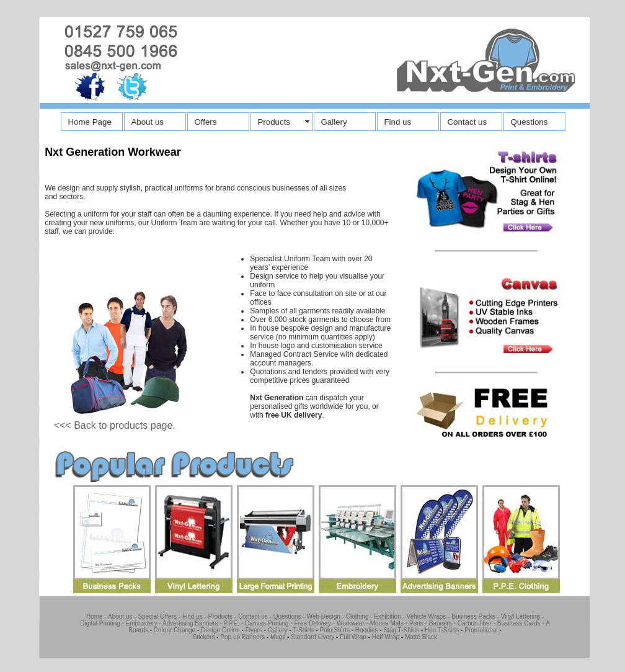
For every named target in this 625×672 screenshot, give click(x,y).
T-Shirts (303, 630)
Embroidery (142, 623)
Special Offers (157, 616)
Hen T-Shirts (442, 630)
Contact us (467, 122)
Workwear (351, 623)
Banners (441, 623)
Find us (397, 122)
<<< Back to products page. (115, 425)
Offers (205, 122)
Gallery (334, 122)
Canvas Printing (267, 623)
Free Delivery (313, 623)
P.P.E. (231, 623)
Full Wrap (353, 637)
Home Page (89, 122)
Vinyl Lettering (521, 616)
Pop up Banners (242, 637)
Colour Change (175, 630)
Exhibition (387, 616)
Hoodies (367, 630)
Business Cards (519, 623)
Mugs (278, 637)
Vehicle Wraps (427, 616)
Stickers (204, 637)
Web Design (324, 616)
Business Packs (473, 616)
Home (95, 616)
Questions (529, 122)
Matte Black (421, 637)
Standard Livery (312, 637)
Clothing (357, 616)
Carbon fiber (474, 623)
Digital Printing (100, 623)
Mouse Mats (387, 623)
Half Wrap (386, 637)
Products (274, 122)
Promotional (481, 630)
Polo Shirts (335, 630)
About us (147, 122)
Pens (416, 623)
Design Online (220, 630)
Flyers (254, 630)
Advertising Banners (190, 623)
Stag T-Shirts (401, 630)
